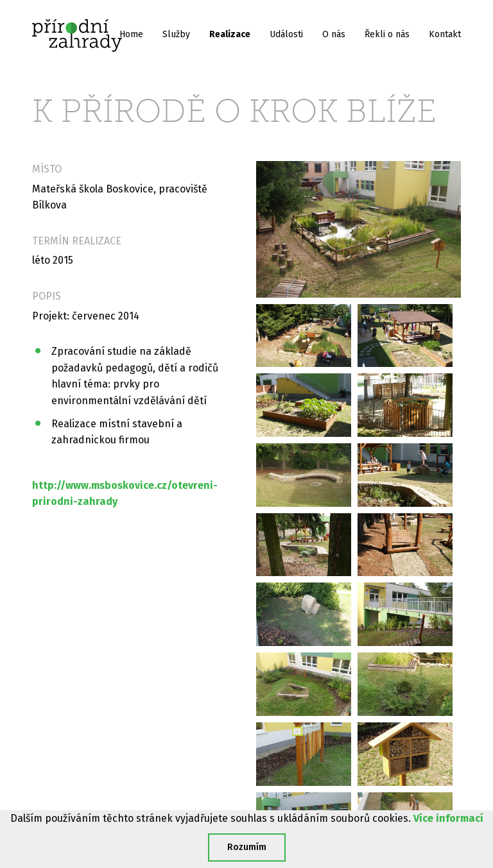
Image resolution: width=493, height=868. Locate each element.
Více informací (448, 818)
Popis (47, 296)
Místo (47, 169)
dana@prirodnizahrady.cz (387, 774)
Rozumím (247, 847)
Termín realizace (77, 241)
